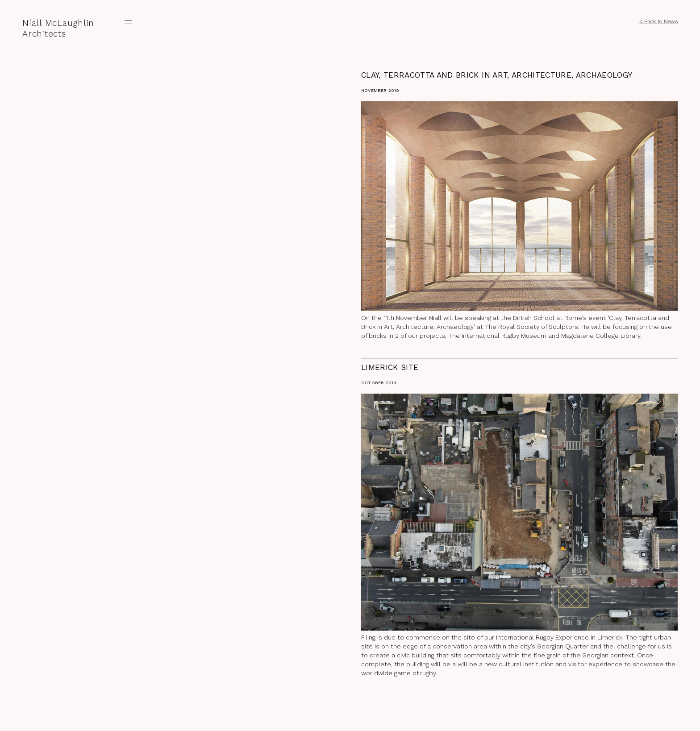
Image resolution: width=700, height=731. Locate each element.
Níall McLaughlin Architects (58, 28)
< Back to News (658, 21)
